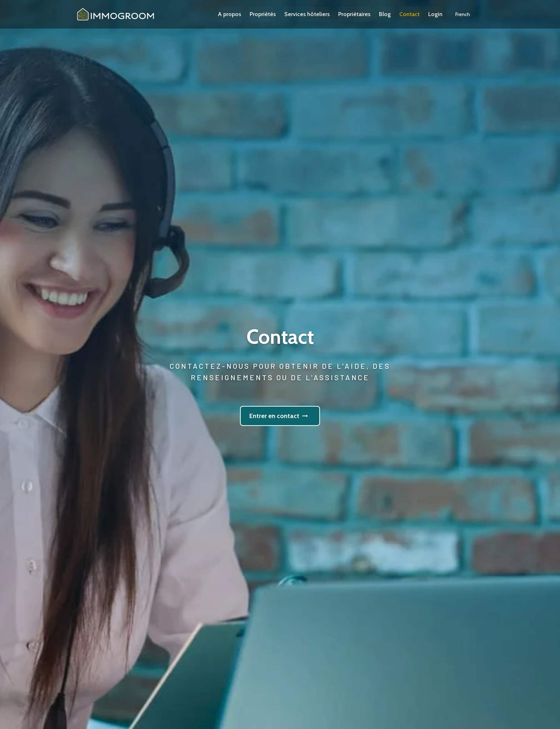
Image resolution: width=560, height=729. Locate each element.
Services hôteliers (316, 14)
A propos (238, 14)
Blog (393, 14)
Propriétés (271, 14)
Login (444, 14)
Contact (418, 14)
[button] (471, 14)
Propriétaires (363, 14)
